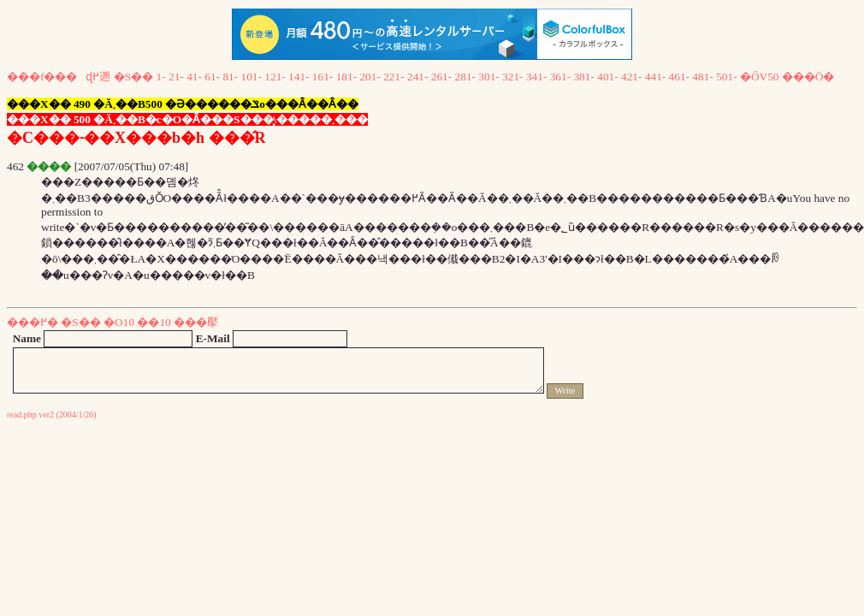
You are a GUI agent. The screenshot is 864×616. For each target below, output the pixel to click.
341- (536, 77)
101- (252, 77)
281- (465, 77)
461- (679, 77)
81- (230, 77)
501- (726, 77)
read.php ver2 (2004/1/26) (52, 415)
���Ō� (808, 77)
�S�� (133, 77)
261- (441, 77)
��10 (154, 322)
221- (394, 77)
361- (560, 77)
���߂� (33, 322)
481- (702, 77)
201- (370, 77)
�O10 (119, 322)
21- (176, 77)
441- (655, 77)
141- (299, 77)
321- (512, 77)
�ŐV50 (760, 77)
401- (607, 77)
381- (583, 77)
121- (275, 77)
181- (346, 77)
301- (488, 77)
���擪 (196, 322)
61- (212, 77)
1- (161, 77)
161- (323, 77)
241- (417, 77)
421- (631, 77)
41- (194, 77)
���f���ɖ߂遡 (59, 77)
